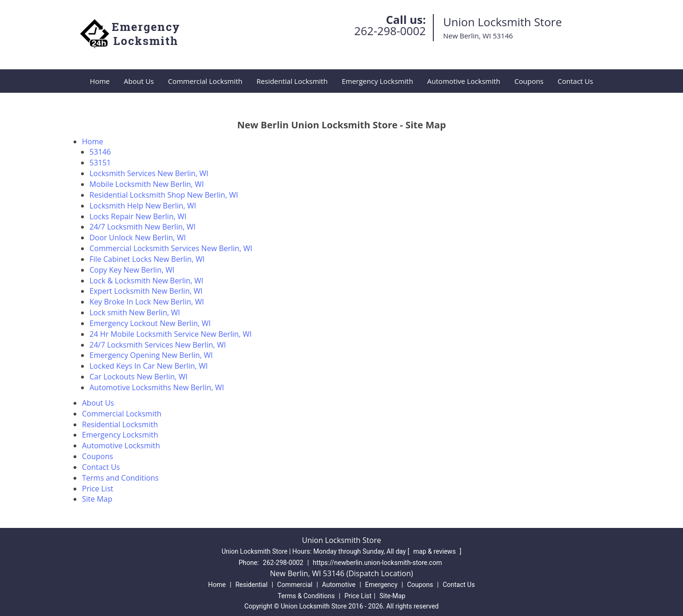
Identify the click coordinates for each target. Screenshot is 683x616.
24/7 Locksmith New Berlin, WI (143, 227)
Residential (251, 585)
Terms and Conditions (120, 478)
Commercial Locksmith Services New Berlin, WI (171, 248)
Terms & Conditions (306, 596)
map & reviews (435, 551)
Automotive (339, 585)
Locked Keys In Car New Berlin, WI (149, 366)
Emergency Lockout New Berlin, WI (150, 323)
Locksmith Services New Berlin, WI (149, 173)
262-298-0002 (390, 31)
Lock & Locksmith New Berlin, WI (146, 281)
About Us (139, 81)
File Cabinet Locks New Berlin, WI (147, 259)
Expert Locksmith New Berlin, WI (146, 291)
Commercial (295, 585)
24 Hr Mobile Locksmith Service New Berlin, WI (171, 334)
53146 (100, 152)
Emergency (381, 585)
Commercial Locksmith (205, 81)
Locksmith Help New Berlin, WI (143, 206)
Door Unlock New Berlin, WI (138, 237)
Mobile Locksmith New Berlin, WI (147, 184)
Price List (98, 489)
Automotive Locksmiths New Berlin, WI (157, 387)
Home (100, 81)
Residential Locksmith (292, 81)
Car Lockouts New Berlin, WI (139, 377)
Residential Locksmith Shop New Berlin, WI (164, 195)
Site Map (97, 499)
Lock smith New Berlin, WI (135, 312)
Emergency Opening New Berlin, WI (151, 355)
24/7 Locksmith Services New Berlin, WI (158, 345)
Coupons (529, 81)
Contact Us (575, 81)
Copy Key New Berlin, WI (132, 270)
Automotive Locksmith (464, 81)
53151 (100, 163)
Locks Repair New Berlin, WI (138, 216)
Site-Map (392, 596)
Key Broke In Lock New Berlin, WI (147, 302)
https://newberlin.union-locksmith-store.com (378, 563)
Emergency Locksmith (377, 81)
